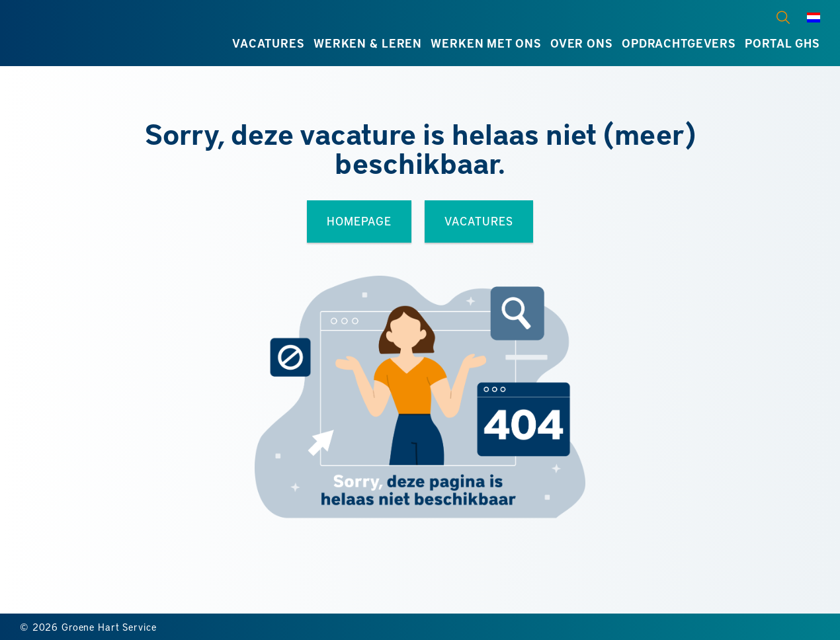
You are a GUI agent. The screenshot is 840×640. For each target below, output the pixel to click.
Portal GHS (782, 43)
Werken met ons (486, 43)
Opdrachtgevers (679, 43)
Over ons (582, 43)
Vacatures (269, 43)
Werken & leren (368, 43)
